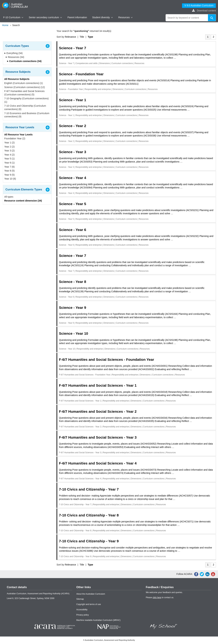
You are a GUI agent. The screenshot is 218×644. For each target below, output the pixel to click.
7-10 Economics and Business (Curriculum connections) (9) (27, 115)
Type (90, 37)
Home (5, 25)
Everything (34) (13, 53)
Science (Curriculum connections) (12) (25, 87)
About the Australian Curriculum (91, 594)
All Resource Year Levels (18, 135)
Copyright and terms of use (89, 604)
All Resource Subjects (17, 79)
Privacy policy (83, 615)
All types (9, 197)
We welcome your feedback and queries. (164, 592)
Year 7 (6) (9, 167)
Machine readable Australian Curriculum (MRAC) (98, 620)
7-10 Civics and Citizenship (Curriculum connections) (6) (25, 107)
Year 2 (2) (9, 147)
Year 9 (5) (9, 175)
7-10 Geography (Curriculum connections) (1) (26, 100)
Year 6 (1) (9, 163)
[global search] (191, 18)
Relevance (70, 37)
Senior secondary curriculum (45, 17)
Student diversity (102, 17)
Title (82, 37)
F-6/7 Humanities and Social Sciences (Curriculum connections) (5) (24, 93)
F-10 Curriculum (13, 17)
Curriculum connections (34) (24, 61)
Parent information (77, 17)
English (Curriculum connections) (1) (24, 83)
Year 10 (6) (10, 179)
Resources (126, 17)
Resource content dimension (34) (23, 201)
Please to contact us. (160, 598)
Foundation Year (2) (15, 138)
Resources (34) (15, 57)
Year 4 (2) (9, 155)
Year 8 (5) (9, 171)
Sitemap (80, 599)
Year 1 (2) (9, 143)
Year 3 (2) (9, 151)
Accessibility (82, 610)
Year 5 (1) (9, 159)
